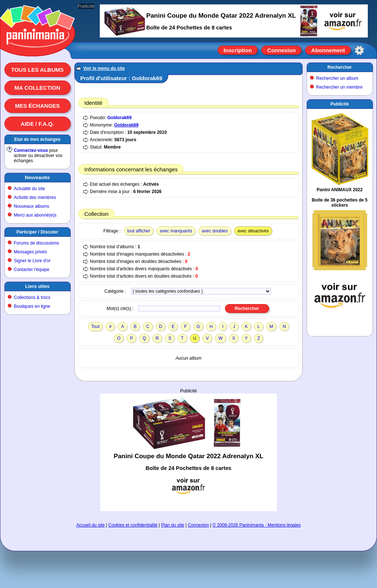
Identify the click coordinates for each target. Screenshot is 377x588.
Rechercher (339, 67)
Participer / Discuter (37, 232)
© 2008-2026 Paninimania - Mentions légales (257, 525)
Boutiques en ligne (32, 306)
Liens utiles (37, 286)
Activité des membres (35, 197)
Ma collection (37, 88)
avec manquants (176, 231)
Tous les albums (37, 70)
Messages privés (31, 252)
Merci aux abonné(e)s (35, 215)
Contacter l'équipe (32, 270)
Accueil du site (90, 525)
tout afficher (139, 231)
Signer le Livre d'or (32, 261)
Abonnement (328, 50)
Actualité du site (30, 189)
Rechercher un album (337, 78)
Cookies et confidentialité (133, 525)
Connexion (282, 50)
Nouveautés (37, 178)
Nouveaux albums (32, 206)
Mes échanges (38, 106)
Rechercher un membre (339, 87)
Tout (96, 327)
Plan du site (173, 525)
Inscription (238, 50)
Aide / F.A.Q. (37, 124)
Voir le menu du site (104, 68)
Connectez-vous (31, 150)
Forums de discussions (37, 243)
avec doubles (215, 231)
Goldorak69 (119, 118)
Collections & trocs (32, 297)
